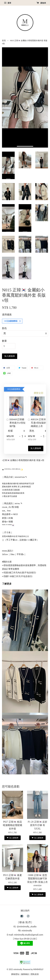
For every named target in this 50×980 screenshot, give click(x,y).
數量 (4, 341)
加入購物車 (36, 448)
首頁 (4, 41)
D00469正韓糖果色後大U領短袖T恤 (16, 423)
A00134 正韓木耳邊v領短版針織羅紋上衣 (37, 423)
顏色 (4, 328)
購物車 (41, 3)
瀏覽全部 (39, 393)
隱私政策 (35, 974)
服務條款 (25, 974)
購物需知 (15, 974)
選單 (8, 3)
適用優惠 (7, 315)
